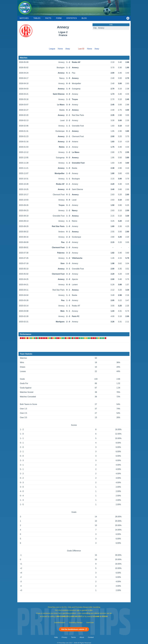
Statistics (72, 18)
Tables (37, 18)
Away (68, 49)
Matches (24, 18)
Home (60, 49)
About (82, 637)
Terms (73, 637)
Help (56, 637)
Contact (91, 637)
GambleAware (60, 623)
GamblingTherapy (76, 623)
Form (59, 18)
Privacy (64, 637)
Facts (48, 18)
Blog (84, 18)
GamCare (90, 623)
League (52, 49)
